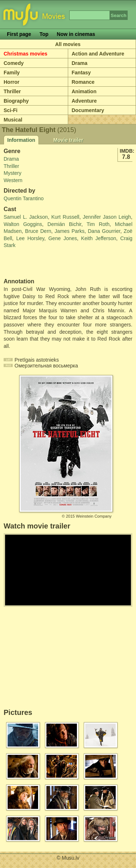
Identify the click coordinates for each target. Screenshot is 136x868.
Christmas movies (26, 54)
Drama (80, 63)
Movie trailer (68, 140)
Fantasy (81, 73)
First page (19, 34)
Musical (13, 120)
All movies (68, 44)
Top (44, 34)
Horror (12, 82)
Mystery (13, 173)
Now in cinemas (76, 34)
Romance (83, 82)
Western (13, 180)
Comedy (14, 63)
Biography (16, 101)
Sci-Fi (11, 110)
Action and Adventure (98, 54)
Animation (84, 91)
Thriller (12, 91)
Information (21, 140)
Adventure (84, 101)
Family (12, 73)
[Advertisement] (46, 264)
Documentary (88, 110)
